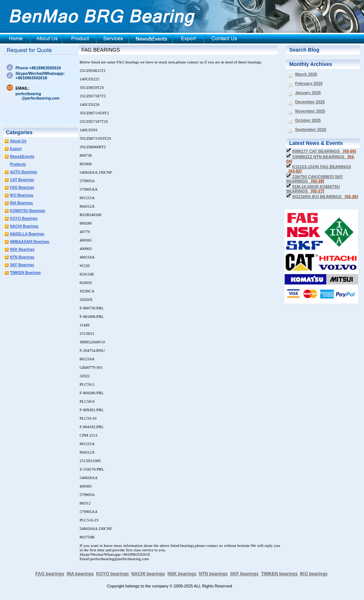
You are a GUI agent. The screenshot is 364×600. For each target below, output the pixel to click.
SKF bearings (244, 574)
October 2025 (308, 120)
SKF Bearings (22, 265)
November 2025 (310, 111)
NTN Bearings (22, 257)
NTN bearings (213, 574)
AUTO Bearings (24, 172)
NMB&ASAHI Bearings (30, 242)
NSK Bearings (22, 249)
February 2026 (309, 83)
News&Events (22, 157)
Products (18, 164)
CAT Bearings (22, 180)
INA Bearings (21, 203)
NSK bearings (182, 574)
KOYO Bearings (24, 219)
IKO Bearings (22, 195)
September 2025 (311, 129)
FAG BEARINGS (101, 50)
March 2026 (306, 74)
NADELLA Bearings (27, 234)
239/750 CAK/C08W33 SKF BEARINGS (315, 179)
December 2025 (310, 102)
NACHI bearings (148, 574)
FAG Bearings (22, 188)
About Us (18, 141)
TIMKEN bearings (279, 574)
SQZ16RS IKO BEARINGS (325, 197)
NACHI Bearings (24, 226)
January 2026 (308, 93)
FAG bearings (50, 574)
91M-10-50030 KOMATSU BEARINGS (313, 189)
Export (16, 149)
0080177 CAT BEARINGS (324, 151)
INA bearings (80, 574)
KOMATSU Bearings (27, 211)
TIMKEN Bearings (25, 273)
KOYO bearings (113, 574)
